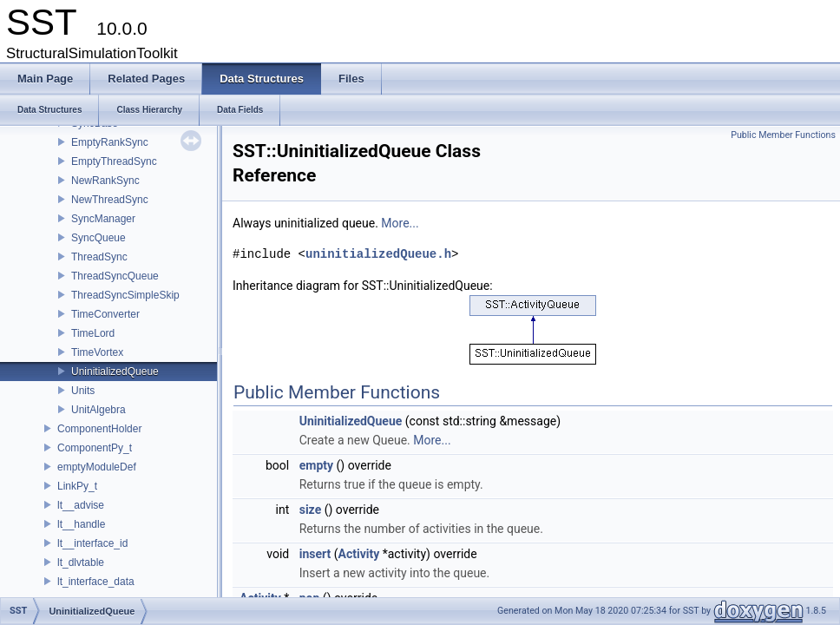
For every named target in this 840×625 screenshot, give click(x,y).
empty (316, 465)
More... (400, 223)
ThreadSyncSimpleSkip (125, 295)
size (310, 510)
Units (83, 391)
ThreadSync (99, 257)
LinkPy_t (77, 486)
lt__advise (81, 505)
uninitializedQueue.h (378, 254)
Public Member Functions (783, 135)
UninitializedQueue (115, 372)
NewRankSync (105, 181)
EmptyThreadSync (114, 161)
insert (315, 554)
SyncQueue (98, 238)
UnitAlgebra (98, 410)
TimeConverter (105, 314)
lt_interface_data (96, 582)
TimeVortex (97, 352)
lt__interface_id (92, 543)
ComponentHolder (99, 429)
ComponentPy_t (95, 448)
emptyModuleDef (97, 467)
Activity (359, 554)
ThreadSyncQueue (115, 276)
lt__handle (81, 524)
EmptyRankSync (110, 142)
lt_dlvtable (81, 562)
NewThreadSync (110, 200)
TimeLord (93, 333)
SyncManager (103, 219)
